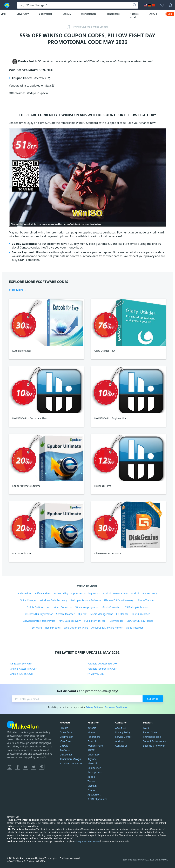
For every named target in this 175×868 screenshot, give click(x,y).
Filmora (64, 728)
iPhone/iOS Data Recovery (119, 600)
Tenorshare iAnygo (70, 759)
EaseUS (67, 14)
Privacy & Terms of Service (87, 841)
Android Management (115, 593)
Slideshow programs (87, 607)
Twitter (34, 767)
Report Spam (150, 732)
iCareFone (65, 741)
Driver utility (61, 593)
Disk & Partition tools (39, 607)
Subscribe (153, 699)
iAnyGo (153, 14)
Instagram (10, 767)
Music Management (102, 614)
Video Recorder (134, 628)
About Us (120, 728)
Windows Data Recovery (53, 600)
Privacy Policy (93, 707)
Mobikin (92, 786)
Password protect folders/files (39, 621)
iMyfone (92, 759)
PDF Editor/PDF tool (95, 621)
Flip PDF (82, 614)
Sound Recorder (141, 614)
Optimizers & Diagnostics (86, 593)
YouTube (26, 767)
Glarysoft (93, 763)
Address (120, 741)
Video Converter (63, 607)
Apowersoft (94, 795)
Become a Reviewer (154, 746)
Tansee (91, 781)
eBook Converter (111, 607)
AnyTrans (65, 750)
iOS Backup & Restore (136, 607)
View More (16, 290)
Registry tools (53, 628)
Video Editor (25, 593)
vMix (4, 14)
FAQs (146, 728)
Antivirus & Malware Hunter (107, 628)
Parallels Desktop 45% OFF (102, 664)
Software (37, 628)
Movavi (92, 732)
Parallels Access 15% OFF (23, 669)
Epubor (92, 790)
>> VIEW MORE (96, 674)
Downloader (116, 621)
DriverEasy (23, 14)
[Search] (134, 5)
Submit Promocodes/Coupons (156, 741)
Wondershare (89, 14)
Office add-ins (43, 593)
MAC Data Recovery (70, 621)
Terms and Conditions (116, 707)
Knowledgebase (152, 737)
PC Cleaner (122, 614)
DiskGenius (66, 755)
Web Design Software (76, 628)
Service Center (123, 737)
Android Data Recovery (144, 593)
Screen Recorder (65, 614)
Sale (170, 14)
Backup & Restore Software (86, 600)
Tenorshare (113, 14)
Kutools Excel (134, 16)
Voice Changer (29, 600)
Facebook (18, 767)
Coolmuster (46, 14)
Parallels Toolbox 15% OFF (102, 669)
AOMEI (91, 750)
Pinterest (42, 767)
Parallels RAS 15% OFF (21, 674)
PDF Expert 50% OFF (20, 664)
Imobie (91, 777)
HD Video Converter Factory (72, 763)
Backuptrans (95, 772)
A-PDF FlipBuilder (97, 799)
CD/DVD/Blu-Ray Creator (39, 614)
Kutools (92, 728)
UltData (64, 746)
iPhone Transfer (146, 600)
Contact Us (121, 746)
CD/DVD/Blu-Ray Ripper (140, 621)
